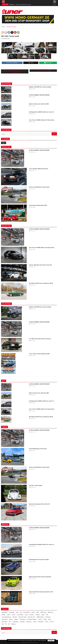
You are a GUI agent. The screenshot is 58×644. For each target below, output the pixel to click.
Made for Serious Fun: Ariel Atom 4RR (39, 104)
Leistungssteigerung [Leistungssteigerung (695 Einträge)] (6, 617)
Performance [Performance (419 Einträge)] (23, 619)
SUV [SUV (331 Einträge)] (10, 622)
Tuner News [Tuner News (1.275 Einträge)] (29, 622)
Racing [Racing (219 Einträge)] (45, 619)
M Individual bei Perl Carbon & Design (39, 560)
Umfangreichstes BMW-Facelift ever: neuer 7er (41, 112)
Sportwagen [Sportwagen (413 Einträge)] (4, 622)
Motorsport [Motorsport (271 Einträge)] (48, 617)
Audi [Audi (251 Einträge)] (21, 612)
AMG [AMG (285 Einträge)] (17, 612)
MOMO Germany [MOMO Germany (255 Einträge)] (40, 617)
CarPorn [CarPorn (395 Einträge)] (14, 615)
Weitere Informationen (42, 641)
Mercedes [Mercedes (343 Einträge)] (15, 617)
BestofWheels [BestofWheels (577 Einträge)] (27, 612)
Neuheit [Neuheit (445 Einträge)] (11, 619)
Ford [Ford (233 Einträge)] (47, 615)
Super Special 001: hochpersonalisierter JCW (41, 592)
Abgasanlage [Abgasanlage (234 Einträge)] (5, 612)
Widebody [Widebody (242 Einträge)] (13, 624)
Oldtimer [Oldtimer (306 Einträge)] (16, 619)
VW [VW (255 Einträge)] (9, 624)
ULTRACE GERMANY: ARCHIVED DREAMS (39, 95)
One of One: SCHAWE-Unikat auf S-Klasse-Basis (42, 120)
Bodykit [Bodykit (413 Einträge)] (3, 615)
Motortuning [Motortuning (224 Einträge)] (5, 619)
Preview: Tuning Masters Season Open (39, 187)
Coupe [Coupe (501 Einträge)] (26, 615)
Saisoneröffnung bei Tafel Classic (38, 449)
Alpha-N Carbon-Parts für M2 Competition (40, 577)
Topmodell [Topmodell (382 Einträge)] (22, 622)
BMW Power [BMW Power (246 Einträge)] (51, 612)
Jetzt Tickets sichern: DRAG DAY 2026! (39, 354)
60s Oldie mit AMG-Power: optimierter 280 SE (41, 283)
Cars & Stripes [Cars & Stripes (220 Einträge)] (20, 615)
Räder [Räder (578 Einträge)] (50, 619)
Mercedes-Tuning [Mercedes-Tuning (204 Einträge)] (22, 617)
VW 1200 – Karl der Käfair (36, 485)
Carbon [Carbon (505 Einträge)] (8, 615)
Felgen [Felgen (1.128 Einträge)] (43, 615)
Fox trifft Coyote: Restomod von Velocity (40, 339)
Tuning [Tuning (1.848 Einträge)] (35, 622)
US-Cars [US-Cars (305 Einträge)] (52, 622)
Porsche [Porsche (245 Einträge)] (40, 619)
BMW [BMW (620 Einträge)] (38, 612)
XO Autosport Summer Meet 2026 (38, 205)
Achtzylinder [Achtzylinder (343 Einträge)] (12, 612)
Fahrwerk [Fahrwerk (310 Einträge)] (38, 615)
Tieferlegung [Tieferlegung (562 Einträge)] (15, 622)
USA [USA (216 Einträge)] (3, 624)
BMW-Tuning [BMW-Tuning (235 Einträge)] (43, 612)
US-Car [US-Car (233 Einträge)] (47, 622)
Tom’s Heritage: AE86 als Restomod (39, 169)
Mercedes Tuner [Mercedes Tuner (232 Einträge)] (32, 617)
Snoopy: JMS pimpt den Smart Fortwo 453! (40, 265)
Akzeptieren (51, 641)
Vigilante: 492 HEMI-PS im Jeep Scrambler (40, 87)
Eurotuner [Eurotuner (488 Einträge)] (32, 615)
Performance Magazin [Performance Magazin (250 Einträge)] (32, 619)
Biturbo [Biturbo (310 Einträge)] (33, 612)
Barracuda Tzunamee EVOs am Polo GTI (40, 504)
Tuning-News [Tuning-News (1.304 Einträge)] (41, 622)
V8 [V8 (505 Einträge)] (6, 624)
